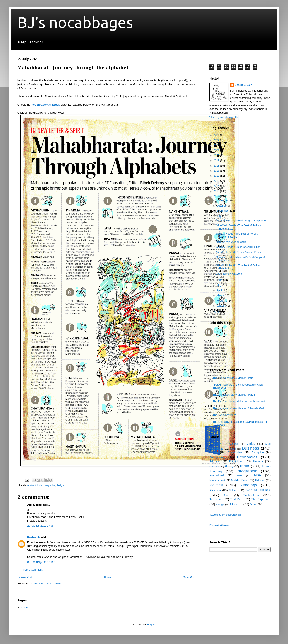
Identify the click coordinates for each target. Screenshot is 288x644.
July (219, 216)
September (223, 211)
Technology (251, 495)
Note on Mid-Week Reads (231, 242)
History (229, 467)
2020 (217, 155)
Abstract (32, 485)
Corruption (258, 453)
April (220, 290)
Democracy (217, 457)
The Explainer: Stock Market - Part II (234, 395)
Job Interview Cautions (229, 274)
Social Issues (258, 490)
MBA (258, 475)
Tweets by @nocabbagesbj (225, 515)
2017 (217, 171)
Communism (235, 453)
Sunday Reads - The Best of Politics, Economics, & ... (237, 235)
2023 (217, 145)
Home (108, 577)
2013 (217, 191)
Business (251, 448)
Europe (258, 461)
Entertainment (237, 462)
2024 (217, 140)
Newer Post (25, 577)
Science (234, 491)
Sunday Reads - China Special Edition (238, 247)
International (217, 475)
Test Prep (237, 499)
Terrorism (216, 499)
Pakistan (260, 480)
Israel (239, 475)
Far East (214, 467)
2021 (217, 150)
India (40, 485)
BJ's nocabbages (75, 22)
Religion (61, 485)
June (220, 280)
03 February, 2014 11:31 (42, 562)
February (222, 301)
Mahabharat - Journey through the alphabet (241, 220)
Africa (251, 444)
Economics (247, 457)
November (223, 201)
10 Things (215, 444)
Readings (248, 485)
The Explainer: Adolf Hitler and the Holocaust (239, 402)
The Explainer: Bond (225, 415)
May (219, 285)
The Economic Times (46, 105)
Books (233, 449)
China (214, 452)
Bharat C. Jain (243, 85)
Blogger (151, 625)
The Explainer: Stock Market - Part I (233, 378)
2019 (217, 160)
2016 (217, 176)
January (222, 306)
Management (217, 480)
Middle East (239, 480)
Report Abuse (219, 525)
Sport (227, 496)
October (222, 206)
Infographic (49, 485)
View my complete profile (224, 118)
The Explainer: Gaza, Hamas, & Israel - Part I (239, 408)
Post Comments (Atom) (47, 584)
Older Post (189, 577)
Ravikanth (33, 537)
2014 (217, 186)
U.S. (234, 504)
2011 (217, 312)
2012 (217, 196)
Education (215, 462)
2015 (217, 181)
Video (254, 504)
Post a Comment (33, 570)
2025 (217, 135)
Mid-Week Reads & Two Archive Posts (238, 252)
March (221, 295)
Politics (216, 485)
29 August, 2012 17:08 (40, 526)
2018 (217, 166)
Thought (220, 504)
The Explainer (261, 499)
